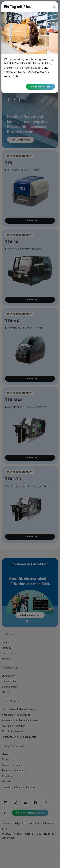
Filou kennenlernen (40, 83)
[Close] (54, 3)
